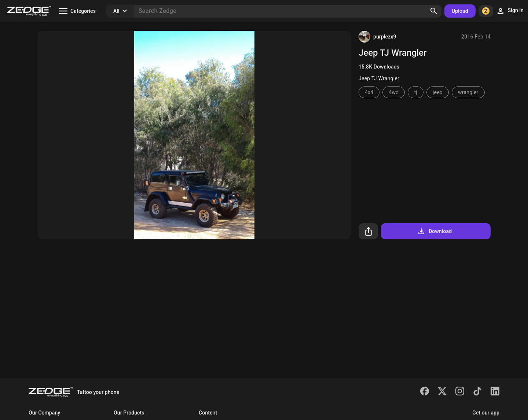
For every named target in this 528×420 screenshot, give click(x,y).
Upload (460, 11)
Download (434, 231)
